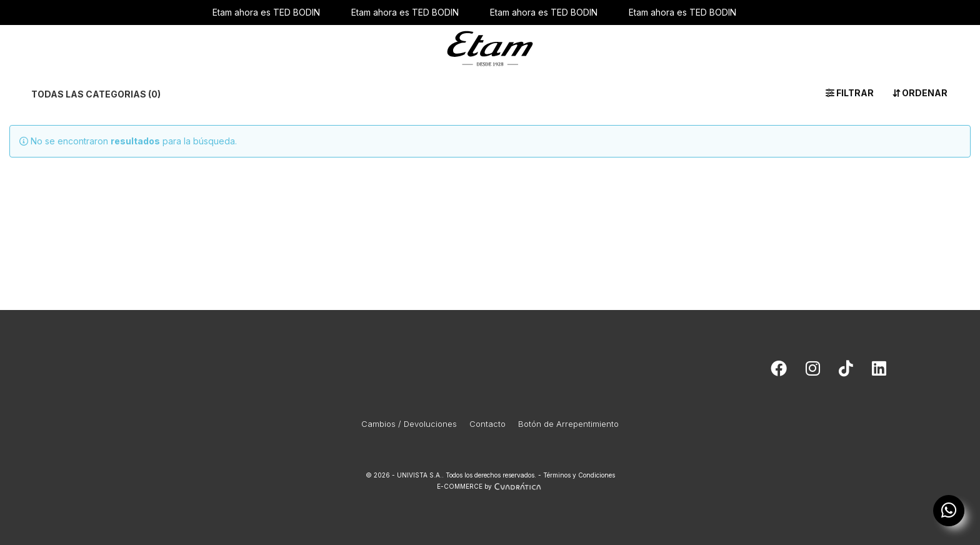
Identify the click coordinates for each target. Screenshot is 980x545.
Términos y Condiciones (579, 475)
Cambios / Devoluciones (409, 424)
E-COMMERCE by (490, 486)
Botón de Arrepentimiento (568, 424)
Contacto (487, 424)
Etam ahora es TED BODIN (266, 12)
